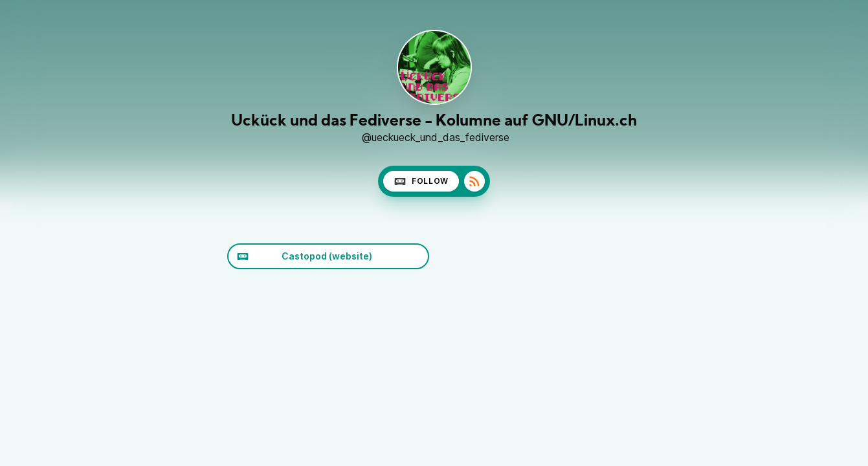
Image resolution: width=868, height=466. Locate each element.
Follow (421, 181)
